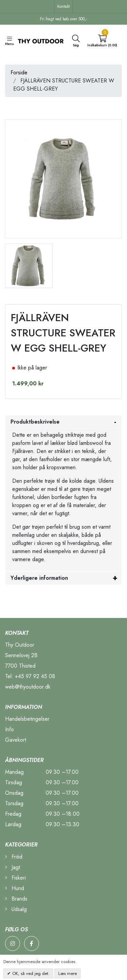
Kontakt (63, 6)
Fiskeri (15, 878)
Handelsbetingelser (27, 719)
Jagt (13, 867)
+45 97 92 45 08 (35, 676)
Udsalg (16, 909)
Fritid (14, 857)
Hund (15, 888)
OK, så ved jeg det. (30, 973)
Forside (19, 73)
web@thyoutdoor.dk (28, 687)
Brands (16, 899)
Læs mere (68, 973)
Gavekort (16, 740)
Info (9, 729)
